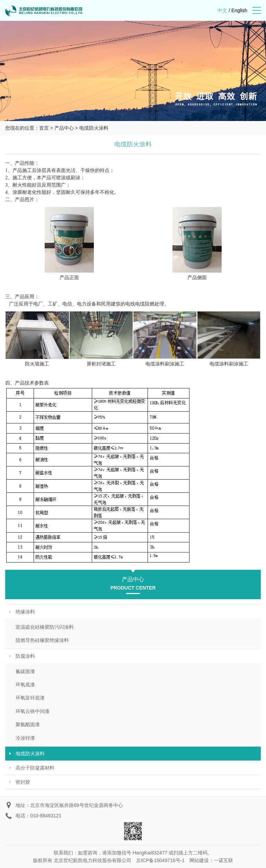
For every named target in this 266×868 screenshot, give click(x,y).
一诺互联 (223, 860)
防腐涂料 (25, 656)
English (239, 10)
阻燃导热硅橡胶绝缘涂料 (42, 640)
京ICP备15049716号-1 (160, 860)
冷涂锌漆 (25, 738)
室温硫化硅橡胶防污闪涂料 (45, 627)
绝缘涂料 (25, 612)
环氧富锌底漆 (30, 698)
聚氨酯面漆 (28, 724)
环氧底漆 (25, 685)
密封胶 (23, 782)
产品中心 (64, 128)
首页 (44, 128)
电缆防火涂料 (94, 128)
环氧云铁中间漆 (33, 711)
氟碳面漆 (25, 671)
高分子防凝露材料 (35, 768)
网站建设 (199, 860)
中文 (222, 10)
